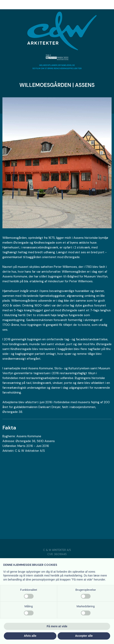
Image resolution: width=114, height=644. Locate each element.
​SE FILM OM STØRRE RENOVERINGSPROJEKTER (57, 68)
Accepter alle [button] (84, 636)
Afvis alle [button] (30, 636)
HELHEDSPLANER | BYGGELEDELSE (57, 65)
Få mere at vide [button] (57, 626)
